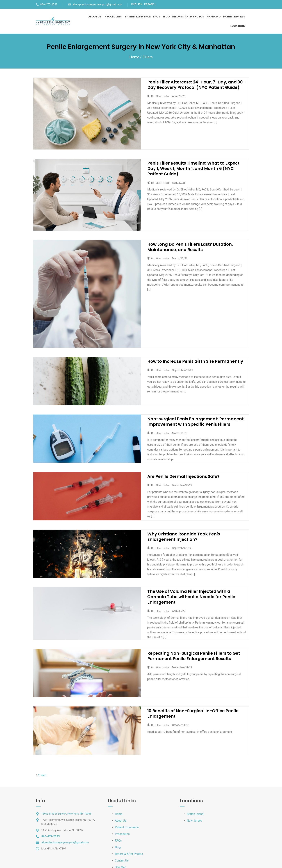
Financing (214, 17)
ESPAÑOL (150, 4)
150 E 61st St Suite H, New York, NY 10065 (66, 814)
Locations (238, 26)
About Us (95, 17)
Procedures (113, 17)
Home (134, 57)
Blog (166, 17)
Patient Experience (138, 17)
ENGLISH (137, 4)
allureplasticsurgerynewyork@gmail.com (97, 4)
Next (43, 775)
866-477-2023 (49, 4)
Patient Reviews (234, 17)
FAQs (157, 17)
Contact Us (122, 861)
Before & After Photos (188, 17)
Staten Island (195, 814)
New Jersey (195, 821)
